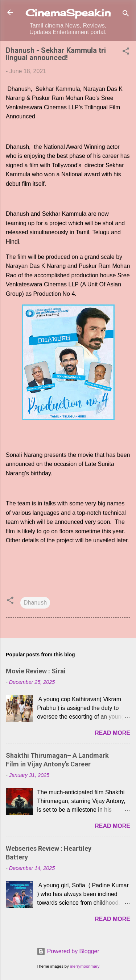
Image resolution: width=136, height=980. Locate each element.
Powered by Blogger (68, 951)
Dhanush (35, 603)
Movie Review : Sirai (36, 671)
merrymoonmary (85, 966)
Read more (112, 733)
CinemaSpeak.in (68, 13)
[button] (126, 52)
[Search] (126, 15)
